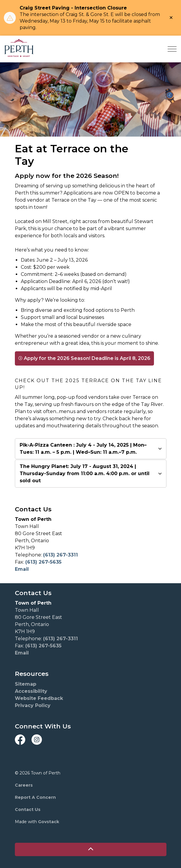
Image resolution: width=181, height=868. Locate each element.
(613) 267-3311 (60, 555)
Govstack (49, 822)
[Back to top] (91, 849)
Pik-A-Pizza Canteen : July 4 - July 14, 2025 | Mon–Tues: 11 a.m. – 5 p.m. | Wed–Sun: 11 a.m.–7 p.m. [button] (83, 449)
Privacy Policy (33, 705)
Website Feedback (39, 698)
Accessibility (31, 691)
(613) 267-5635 (43, 562)
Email (22, 569)
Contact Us (28, 809)
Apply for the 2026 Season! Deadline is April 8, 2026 (84, 358)
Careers (24, 785)
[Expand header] (172, 49)
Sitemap (26, 684)
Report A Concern (35, 797)
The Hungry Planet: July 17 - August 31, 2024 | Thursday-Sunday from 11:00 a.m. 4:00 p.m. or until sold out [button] (85, 473)
